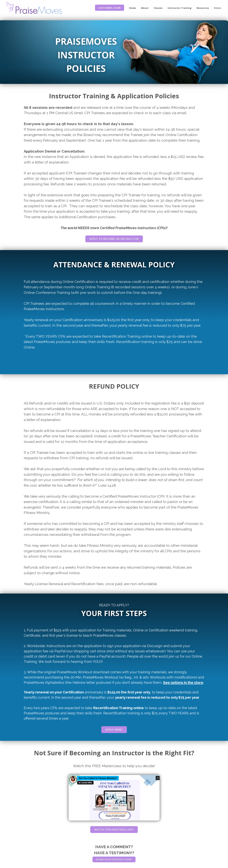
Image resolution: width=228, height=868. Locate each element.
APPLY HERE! (114, 730)
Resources (203, 8)
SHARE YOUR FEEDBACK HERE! (114, 860)
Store (217, 8)
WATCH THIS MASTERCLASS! (114, 830)
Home (133, 8)
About (145, 8)
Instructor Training (180, 8)
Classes (158, 8)
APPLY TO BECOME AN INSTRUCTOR (114, 239)
